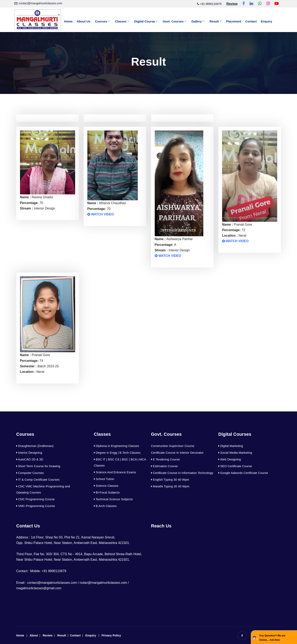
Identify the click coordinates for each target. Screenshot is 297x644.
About (34, 635)
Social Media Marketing (235, 453)
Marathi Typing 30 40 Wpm (170, 486)
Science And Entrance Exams (115, 472)
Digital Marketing (231, 446)
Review (48, 635)
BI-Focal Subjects (107, 492)
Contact (251, 21)
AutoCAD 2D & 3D (30, 459)
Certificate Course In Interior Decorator (177, 453)
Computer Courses (30, 473)
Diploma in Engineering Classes (117, 446)
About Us (84, 21)
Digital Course (145, 21)
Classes (121, 21)
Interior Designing (29, 453)
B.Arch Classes (105, 506)
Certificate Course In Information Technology (182, 473)
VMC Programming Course (36, 506)
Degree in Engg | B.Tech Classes (117, 453)
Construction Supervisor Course (173, 446)
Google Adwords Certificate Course (243, 473)
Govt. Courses (173, 21)
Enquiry (267, 21)
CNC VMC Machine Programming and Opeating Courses (43, 489)
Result (215, 21)
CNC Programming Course (36, 499)
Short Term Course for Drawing (38, 466)
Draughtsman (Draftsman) (35, 446)
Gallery (197, 21)
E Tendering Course (165, 459)
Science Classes (106, 486)
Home (69, 21)
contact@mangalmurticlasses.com (40, 3)
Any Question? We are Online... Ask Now (272, 638)
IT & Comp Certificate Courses (38, 480)
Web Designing (230, 459)
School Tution (104, 479)
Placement (234, 21)
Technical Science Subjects (113, 499)
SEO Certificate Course (235, 466)
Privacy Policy (111, 635)
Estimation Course (165, 466)
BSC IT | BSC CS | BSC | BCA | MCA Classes (120, 462)
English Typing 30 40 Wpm (170, 480)
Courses (101, 21)
